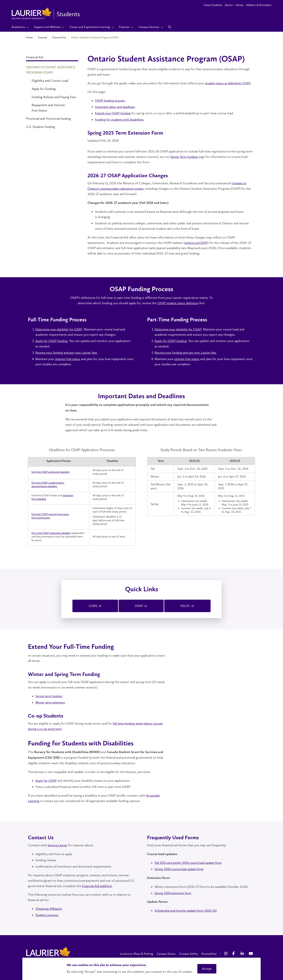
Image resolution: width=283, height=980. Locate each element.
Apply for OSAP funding (52, 341)
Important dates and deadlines (116, 107)
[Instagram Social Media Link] (226, 953)
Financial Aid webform (97, 885)
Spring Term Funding (184, 157)
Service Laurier (58, 844)
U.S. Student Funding (41, 127)
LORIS (95, 605)
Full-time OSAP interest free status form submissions (51, 516)
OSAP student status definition (178, 303)
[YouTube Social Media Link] (251, 953)
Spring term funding (49, 695)
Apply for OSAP (46, 780)
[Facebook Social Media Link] (235, 953)
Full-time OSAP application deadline (52, 472)
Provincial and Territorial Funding (49, 119)
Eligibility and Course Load (50, 81)
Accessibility (209, 953)
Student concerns (47, 914)
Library (239, 5)
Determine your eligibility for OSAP (59, 329)
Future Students (213, 5)
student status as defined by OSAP (229, 83)
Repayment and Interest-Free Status (49, 108)
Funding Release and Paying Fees (54, 97)
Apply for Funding (44, 89)
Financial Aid (59, 37)
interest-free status (68, 359)
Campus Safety (188, 953)
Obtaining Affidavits (49, 908)
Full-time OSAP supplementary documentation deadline (49, 485)
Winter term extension (51, 701)
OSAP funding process (110, 101)
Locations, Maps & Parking (136, 953)
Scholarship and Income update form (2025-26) (187, 910)
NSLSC (187, 605)
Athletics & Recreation (259, 5)
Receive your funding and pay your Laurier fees (67, 353)
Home (29, 37)
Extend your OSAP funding (113, 113)
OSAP (141, 605)
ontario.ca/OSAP (196, 243)
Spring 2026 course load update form (180, 868)
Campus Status (166, 953)
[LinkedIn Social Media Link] (243, 953)
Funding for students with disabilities (120, 120)
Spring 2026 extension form (174, 892)
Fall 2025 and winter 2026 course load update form (189, 862)
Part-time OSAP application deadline (52, 533)
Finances (43, 37)
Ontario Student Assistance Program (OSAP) (51, 70)
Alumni (229, 5)
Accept (207, 969)
